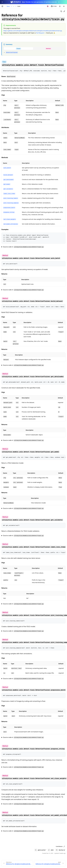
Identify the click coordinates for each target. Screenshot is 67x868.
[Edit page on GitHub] (64, 11)
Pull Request (40, 33)
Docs (8, 6)
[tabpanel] (34, 52)
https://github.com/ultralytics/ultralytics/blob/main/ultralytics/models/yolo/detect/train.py (33, 31)
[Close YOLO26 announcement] (2, 2)
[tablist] (34, 49)
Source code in (24, 247)
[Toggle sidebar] (2, 6)
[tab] (18, 49)
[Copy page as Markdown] (61, 11)
